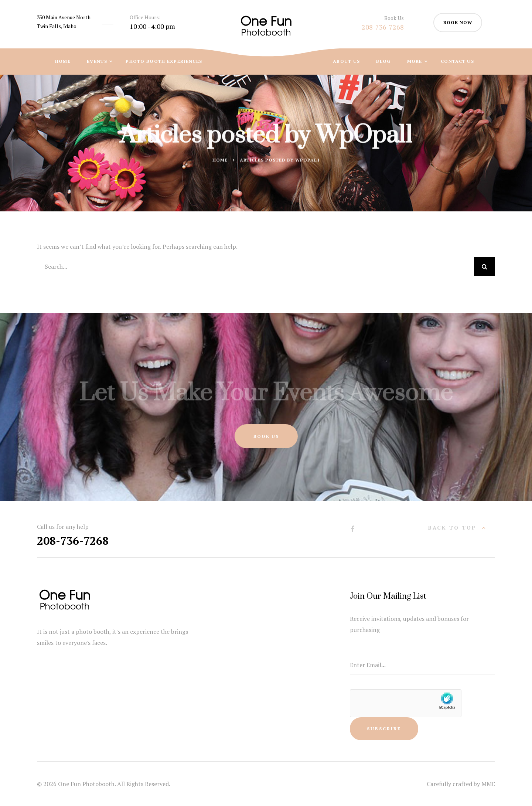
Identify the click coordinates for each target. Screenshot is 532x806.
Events (98, 61)
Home (63, 61)
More (416, 61)
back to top (452, 528)
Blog (383, 61)
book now (458, 22)
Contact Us (457, 61)
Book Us (266, 436)
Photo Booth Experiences (164, 61)
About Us (346, 61)
